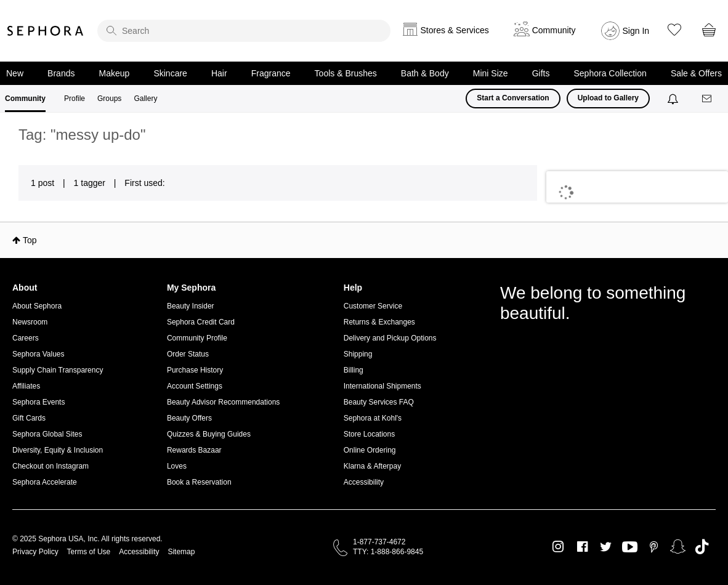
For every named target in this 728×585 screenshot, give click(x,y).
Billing (354, 370)
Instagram (558, 547)
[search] (244, 31)
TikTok (702, 547)
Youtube (630, 547)
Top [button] (30, 240)
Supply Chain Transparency (58, 370)
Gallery (145, 99)
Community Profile (197, 338)
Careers (26, 338)
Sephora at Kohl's (373, 418)
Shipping (358, 354)
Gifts (541, 73)
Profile (75, 99)
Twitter (606, 547)
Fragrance (271, 73)
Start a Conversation (513, 98)
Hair (219, 73)
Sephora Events (38, 402)
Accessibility (364, 482)
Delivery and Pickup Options (390, 338)
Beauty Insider (191, 306)
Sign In (636, 31)
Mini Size (491, 73)
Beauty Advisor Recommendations (223, 402)
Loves (177, 466)
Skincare (170, 73)
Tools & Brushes (346, 73)
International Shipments (382, 386)
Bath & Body (425, 73)
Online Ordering (370, 450)
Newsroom (30, 322)
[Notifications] (674, 99)
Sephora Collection (610, 73)
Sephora (46, 31)
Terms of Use (89, 552)
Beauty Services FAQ (379, 402)
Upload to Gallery (608, 98)
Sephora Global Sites (47, 434)
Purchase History (195, 370)
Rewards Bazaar (194, 450)
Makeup (115, 73)
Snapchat (678, 547)
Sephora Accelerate (45, 482)
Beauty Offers (189, 418)
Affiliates (26, 386)
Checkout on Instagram (51, 466)
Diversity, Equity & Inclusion (58, 450)
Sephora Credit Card (201, 322)
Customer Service (373, 306)
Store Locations (369, 434)
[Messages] (708, 99)
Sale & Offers (696, 73)
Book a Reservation (199, 482)
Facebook (582, 547)
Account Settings (195, 386)
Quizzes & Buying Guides (209, 434)
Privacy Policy (35, 552)
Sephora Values (38, 354)
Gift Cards (29, 418)
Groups (109, 99)
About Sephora (37, 306)
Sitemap (181, 552)
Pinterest (654, 547)
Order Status (188, 354)
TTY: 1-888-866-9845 (388, 552)
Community (25, 99)
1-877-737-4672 (379, 542)
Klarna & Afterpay (372, 466)
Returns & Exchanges (379, 322)
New (15, 73)
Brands (61, 73)
